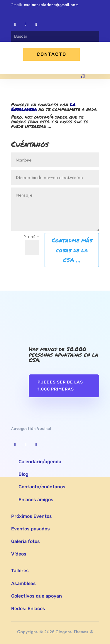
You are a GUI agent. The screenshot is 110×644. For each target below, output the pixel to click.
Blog (23, 474)
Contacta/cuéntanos (42, 487)
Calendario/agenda (40, 462)
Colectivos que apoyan (37, 596)
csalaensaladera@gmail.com (51, 5)
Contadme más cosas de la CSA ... (72, 250)
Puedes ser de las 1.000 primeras (60, 386)
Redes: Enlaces (28, 609)
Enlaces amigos (36, 500)
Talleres (20, 571)
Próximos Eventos (32, 516)
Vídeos (19, 554)
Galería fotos (26, 541)
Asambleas (23, 583)
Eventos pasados (31, 529)
